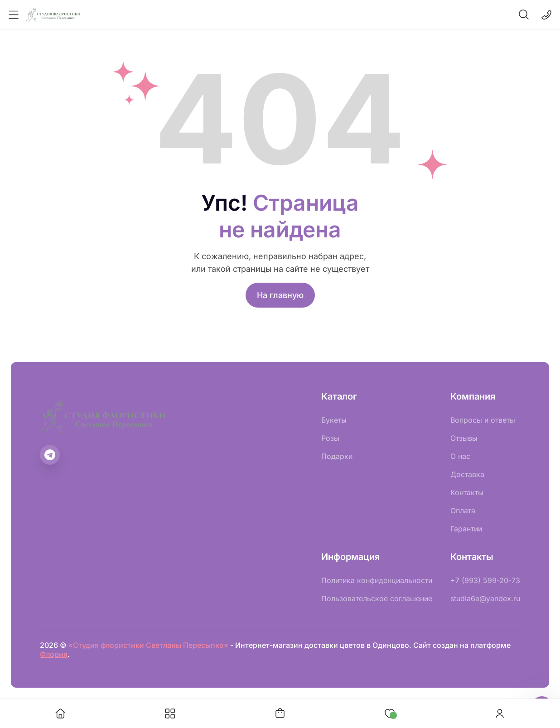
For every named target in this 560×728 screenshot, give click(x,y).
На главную (280, 295)
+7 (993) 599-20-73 (485, 580)
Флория (54, 654)
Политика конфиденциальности (377, 580)
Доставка (467, 474)
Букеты (334, 420)
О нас (460, 456)
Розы (330, 438)
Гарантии (466, 529)
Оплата (463, 511)
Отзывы (464, 438)
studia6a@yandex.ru (485, 598)
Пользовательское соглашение (377, 598)
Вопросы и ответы (483, 420)
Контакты (467, 492)
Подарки (337, 456)
